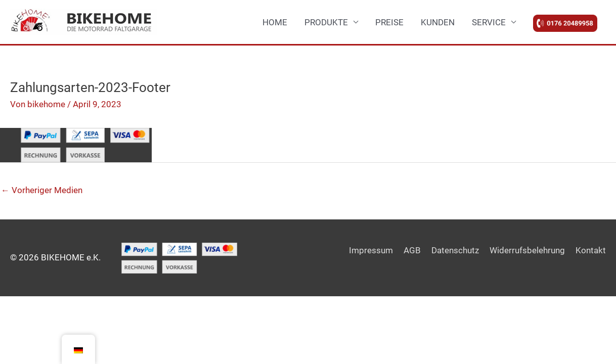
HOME (275, 22)
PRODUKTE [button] (326, 22)
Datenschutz (455, 250)
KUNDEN (438, 22)
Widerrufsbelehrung (527, 250)
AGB (412, 250)
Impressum (371, 250)
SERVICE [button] (489, 22)
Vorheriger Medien (42, 190)
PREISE (389, 22)
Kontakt (591, 250)
